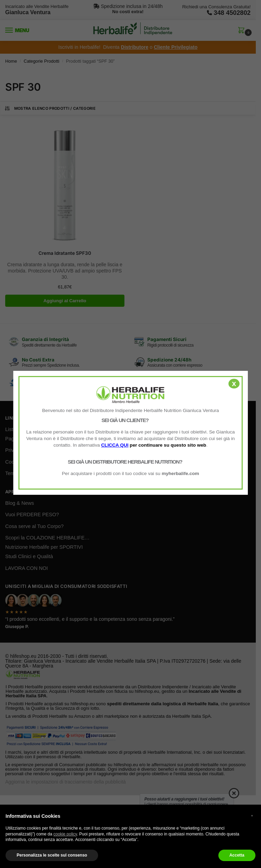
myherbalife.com (180, 473)
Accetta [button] (237, 855)
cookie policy (65, 834)
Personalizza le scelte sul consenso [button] (52, 855)
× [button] (252, 816)
